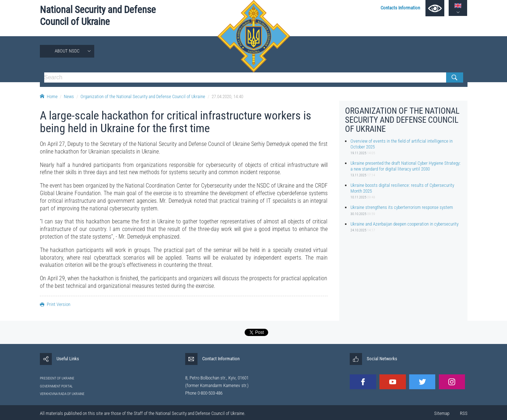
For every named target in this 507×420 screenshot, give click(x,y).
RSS (464, 413)
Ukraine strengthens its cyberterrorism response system (402, 207)
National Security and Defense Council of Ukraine (98, 16)
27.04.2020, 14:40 (227, 96)
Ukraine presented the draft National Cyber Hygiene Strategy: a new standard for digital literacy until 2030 (406, 166)
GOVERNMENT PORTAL (56, 386)
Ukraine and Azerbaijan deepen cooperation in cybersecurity (404, 224)
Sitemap (442, 413)
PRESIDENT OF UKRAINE (57, 378)
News (69, 96)
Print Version (55, 304)
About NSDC (67, 51)
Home (49, 96)
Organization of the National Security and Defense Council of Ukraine (143, 96)
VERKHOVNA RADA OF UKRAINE (62, 394)
